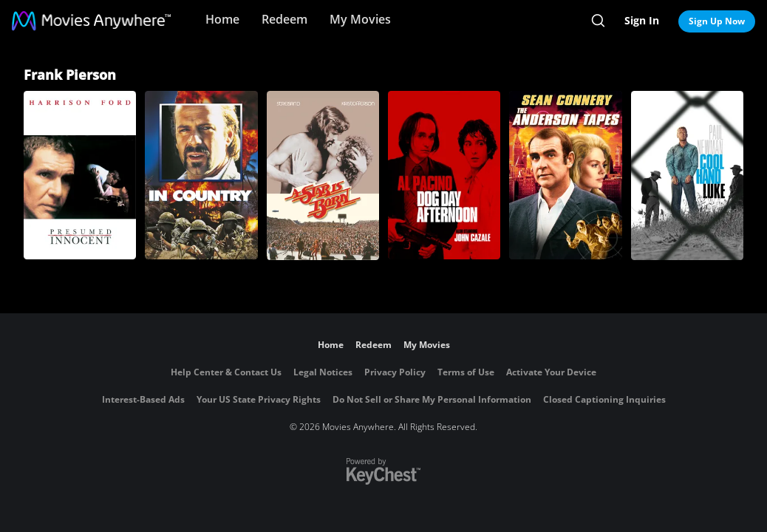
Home (222, 19)
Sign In (642, 20)
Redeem (284, 19)
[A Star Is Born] (323, 175)
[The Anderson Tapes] (565, 175)
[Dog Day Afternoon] (444, 175)
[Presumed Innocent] (80, 175)
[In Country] (201, 175)
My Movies (360, 19)
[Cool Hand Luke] (687, 175)
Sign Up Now (717, 21)
